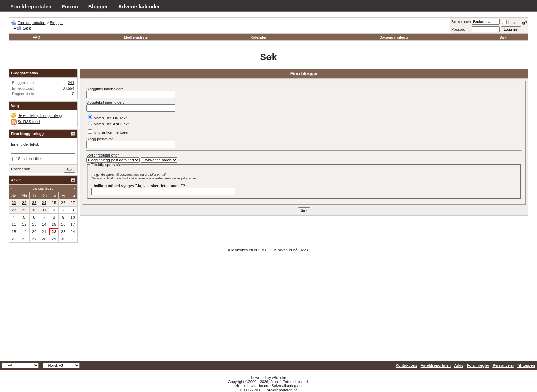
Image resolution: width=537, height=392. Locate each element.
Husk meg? (515, 23)
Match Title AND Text (108, 124)
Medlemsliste (136, 37)
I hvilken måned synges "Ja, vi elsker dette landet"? (138, 186)
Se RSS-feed (29, 122)
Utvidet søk (21, 169)
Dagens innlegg (394, 37)
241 (71, 83)
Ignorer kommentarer (108, 132)
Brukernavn (461, 22)
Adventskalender (139, 6)
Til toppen (526, 365)
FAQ (36, 37)
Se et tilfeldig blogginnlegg (40, 115)
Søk (503, 37)
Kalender (259, 37)
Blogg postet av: (131, 143)
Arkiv (459, 365)
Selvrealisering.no (286, 386)
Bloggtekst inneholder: (131, 106)
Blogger (98, 6)
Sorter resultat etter (102, 155)
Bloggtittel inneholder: (131, 93)
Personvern (503, 365)
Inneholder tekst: (25, 144)
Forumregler (478, 365)
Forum (70, 6)
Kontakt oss (406, 365)
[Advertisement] (268, 309)
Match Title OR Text (107, 118)
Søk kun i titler (27, 159)
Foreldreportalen (31, 6)
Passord (458, 29)
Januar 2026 (43, 188)
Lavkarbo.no (258, 386)
